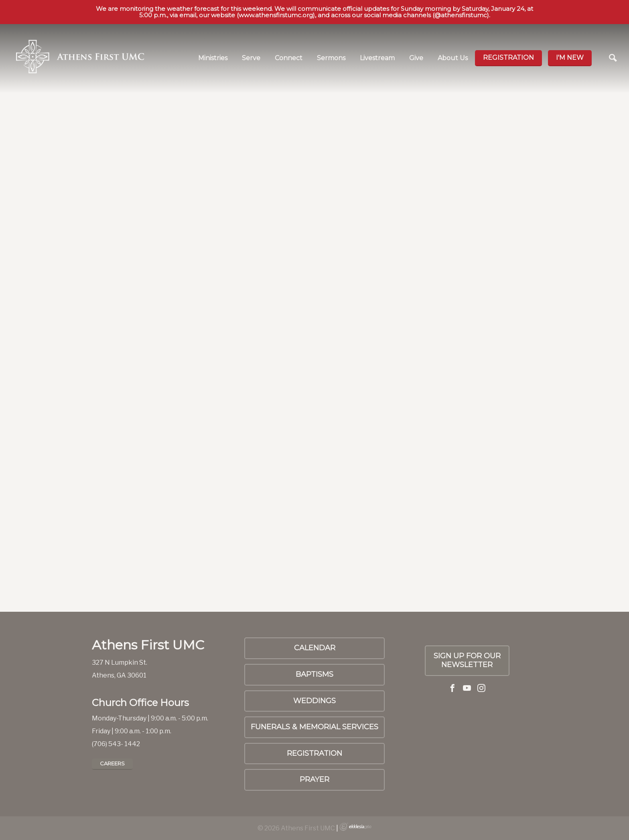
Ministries (213, 58)
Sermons (331, 58)
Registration (508, 58)
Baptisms (314, 674)
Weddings (314, 701)
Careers (112, 763)
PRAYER (314, 779)
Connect (289, 58)
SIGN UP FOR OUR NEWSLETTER (467, 660)
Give (416, 58)
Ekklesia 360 (355, 827)
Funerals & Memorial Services (314, 727)
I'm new (570, 58)
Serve (251, 58)
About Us (453, 58)
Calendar (315, 648)
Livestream (377, 58)
